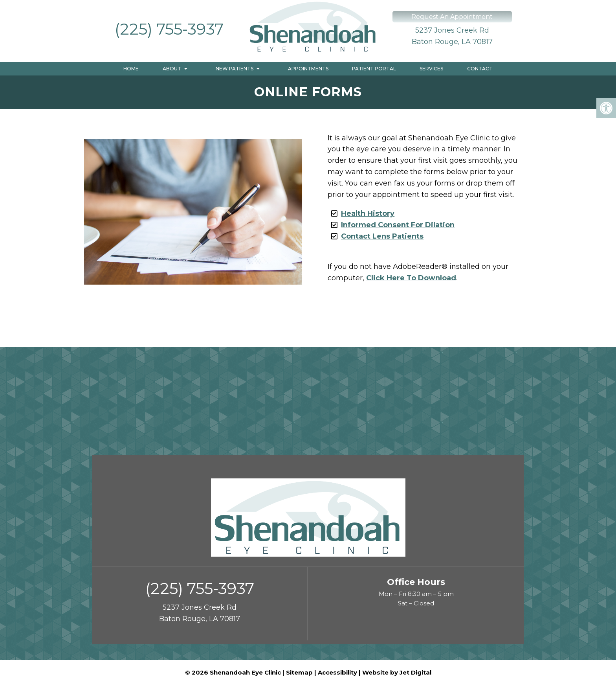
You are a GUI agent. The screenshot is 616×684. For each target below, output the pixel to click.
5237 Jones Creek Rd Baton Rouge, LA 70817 (452, 36)
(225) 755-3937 (169, 29)
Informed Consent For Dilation (398, 225)
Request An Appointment (452, 17)
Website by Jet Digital (397, 672)
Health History (368, 213)
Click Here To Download (411, 278)
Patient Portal (374, 69)
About (172, 69)
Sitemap (299, 672)
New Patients (235, 69)
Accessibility (337, 672)
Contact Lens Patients (382, 236)
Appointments (308, 69)
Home (131, 69)
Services (431, 69)
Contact (480, 69)
